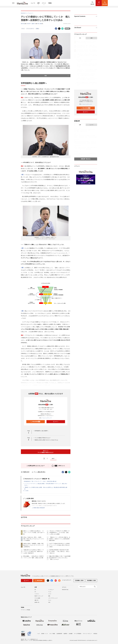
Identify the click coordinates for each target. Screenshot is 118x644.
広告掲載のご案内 (79, 581)
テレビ (23, 29)
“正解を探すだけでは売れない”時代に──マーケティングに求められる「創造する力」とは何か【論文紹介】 (34, 551)
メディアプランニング (53, 599)
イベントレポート (30, 29)
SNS (49, 603)
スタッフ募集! (52, 634)
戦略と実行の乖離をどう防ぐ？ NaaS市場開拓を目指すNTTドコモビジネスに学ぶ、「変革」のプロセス (60, 558)
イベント (44, 3)
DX (35, 590)
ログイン (56, 422)
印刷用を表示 (25, 472)
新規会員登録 (35, 422)
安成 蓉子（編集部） (31, 24)
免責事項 (65, 634)
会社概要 (71, 634)
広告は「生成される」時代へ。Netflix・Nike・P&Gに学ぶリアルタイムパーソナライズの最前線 (34, 539)
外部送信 (95, 634)
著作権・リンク (45, 634)
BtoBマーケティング (39, 597)
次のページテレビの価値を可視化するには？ (46, 452)
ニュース (33, 3)
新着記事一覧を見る (86, 159)
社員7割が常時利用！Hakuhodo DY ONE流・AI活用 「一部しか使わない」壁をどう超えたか (59, 551)
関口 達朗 (40, 24)
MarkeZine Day (65, 590)
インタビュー (51, 590)
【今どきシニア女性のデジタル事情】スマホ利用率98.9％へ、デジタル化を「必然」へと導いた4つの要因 (59, 533)
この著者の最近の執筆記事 (38, 508)
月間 (91, 38)
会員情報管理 (59, 634)
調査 (49, 597)
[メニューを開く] (13, 3)
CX (35, 593)
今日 (80, 38)
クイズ (50, 595)
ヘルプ (38, 634)
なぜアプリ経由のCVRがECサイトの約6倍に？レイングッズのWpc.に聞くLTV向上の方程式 (59, 545)
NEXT (54, 459)
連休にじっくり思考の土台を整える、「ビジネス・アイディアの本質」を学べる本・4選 (34, 533)
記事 (38, 3)
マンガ (50, 593)
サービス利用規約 (78, 634)
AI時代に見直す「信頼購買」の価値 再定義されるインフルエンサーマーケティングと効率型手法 (33, 545)
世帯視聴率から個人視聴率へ (41, 431)
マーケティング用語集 (25, 611)
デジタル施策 (37, 599)
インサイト (37, 595)
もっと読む (26, 491)
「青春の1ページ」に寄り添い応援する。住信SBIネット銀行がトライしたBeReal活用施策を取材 (60, 539)
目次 (57, 76)
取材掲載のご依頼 (91, 581)
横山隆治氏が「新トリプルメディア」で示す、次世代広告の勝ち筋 (40, 481)
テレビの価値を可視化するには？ (43, 438)
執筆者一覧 (37, 603)
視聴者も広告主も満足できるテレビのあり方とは (46, 440)
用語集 (50, 3)
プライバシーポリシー (87, 634)
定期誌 (37, 29)
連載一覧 (36, 601)
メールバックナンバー (46, 418)
